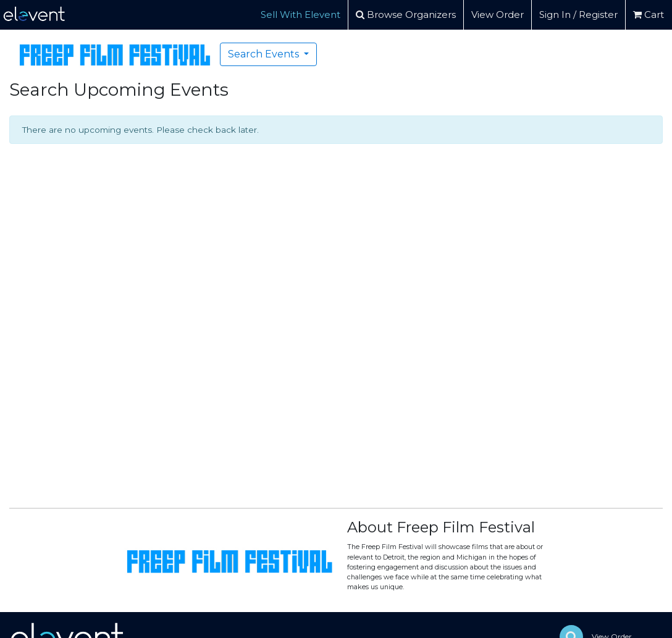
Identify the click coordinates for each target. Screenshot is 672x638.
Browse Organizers (406, 15)
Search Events (265, 54)
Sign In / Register (578, 15)
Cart (649, 15)
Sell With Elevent (300, 15)
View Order (498, 15)
